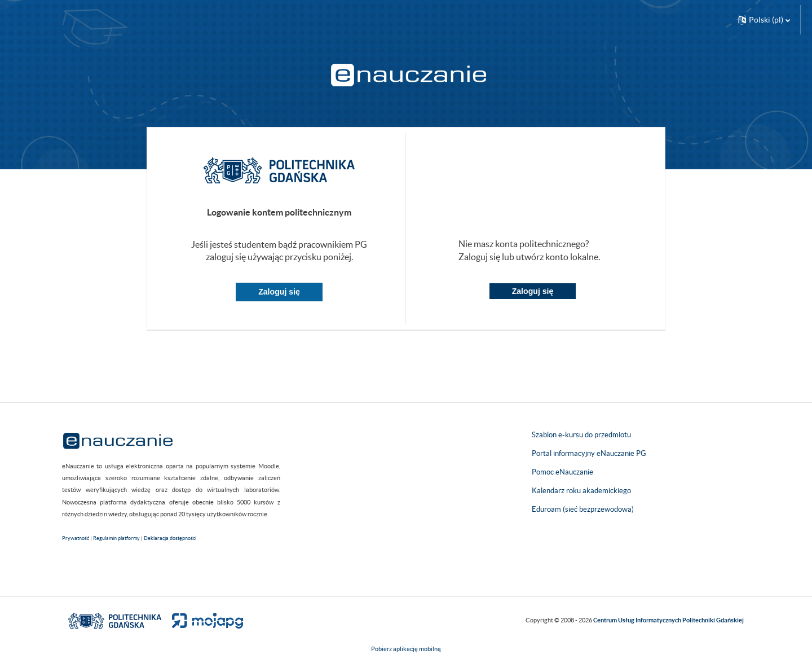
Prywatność (76, 538)
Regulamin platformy (116, 538)
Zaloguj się (279, 292)
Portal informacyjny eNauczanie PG (589, 453)
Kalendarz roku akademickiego (581, 491)
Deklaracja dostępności (170, 538)
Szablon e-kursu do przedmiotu (581, 435)
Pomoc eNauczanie (562, 472)
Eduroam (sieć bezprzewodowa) (583, 509)
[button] (764, 20)
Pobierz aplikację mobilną (406, 649)
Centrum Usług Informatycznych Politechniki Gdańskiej (668, 620)
